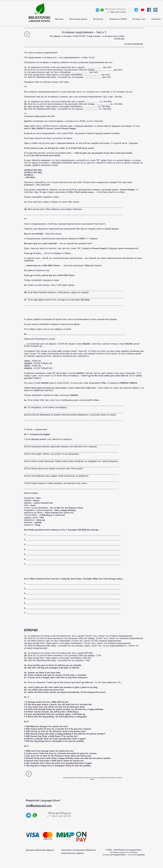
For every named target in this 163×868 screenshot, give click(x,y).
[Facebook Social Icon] (149, 10)
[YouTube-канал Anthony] (143, 10)
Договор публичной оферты (40, 850)
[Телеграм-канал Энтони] (136, 10)
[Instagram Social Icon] (155, 10)
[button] (59, 19)
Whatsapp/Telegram (60, 813)
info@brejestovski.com (39, 806)
